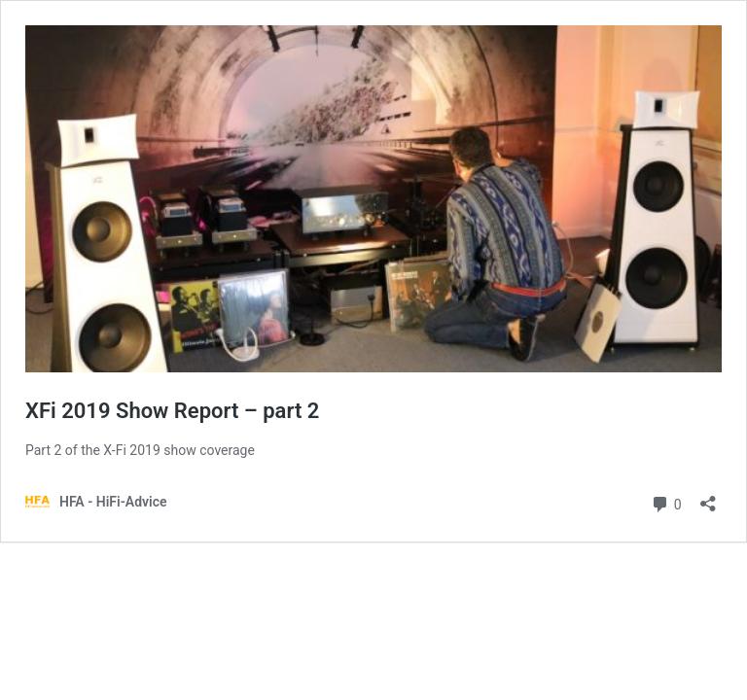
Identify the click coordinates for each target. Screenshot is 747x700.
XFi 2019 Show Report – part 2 (172, 411)
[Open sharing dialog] (708, 497)
